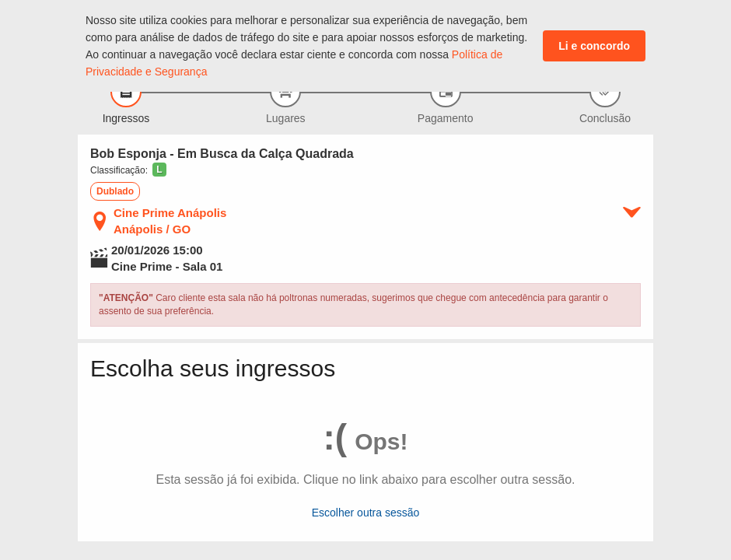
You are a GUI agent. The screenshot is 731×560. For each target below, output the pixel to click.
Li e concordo (594, 46)
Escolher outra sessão (366, 513)
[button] (159, 170)
